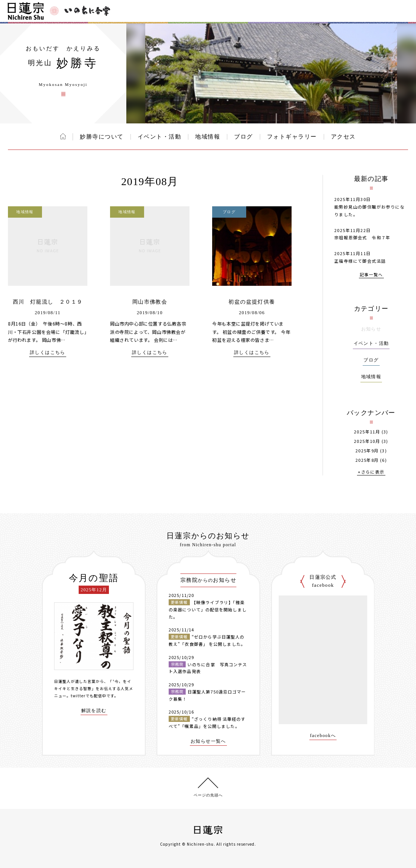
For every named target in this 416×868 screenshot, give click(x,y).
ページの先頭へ (208, 795)
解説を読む (94, 711)
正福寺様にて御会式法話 (360, 261)
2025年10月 (367, 441)
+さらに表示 (371, 472)
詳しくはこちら (48, 353)
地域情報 (208, 137)
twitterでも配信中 (88, 696)
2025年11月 (367, 432)
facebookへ (323, 736)
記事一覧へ (371, 275)
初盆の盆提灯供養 (252, 302)
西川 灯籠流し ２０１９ (48, 302)
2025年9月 (367, 451)
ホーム (63, 136)
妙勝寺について (102, 137)
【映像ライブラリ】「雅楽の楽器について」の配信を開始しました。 (208, 609)
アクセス (343, 137)
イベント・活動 (160, 137)
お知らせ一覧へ (208, 741)
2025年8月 (367, 460)
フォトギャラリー (292, 137)
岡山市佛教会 (150, 302)
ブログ (244, 137)
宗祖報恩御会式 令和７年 (362, 237)
